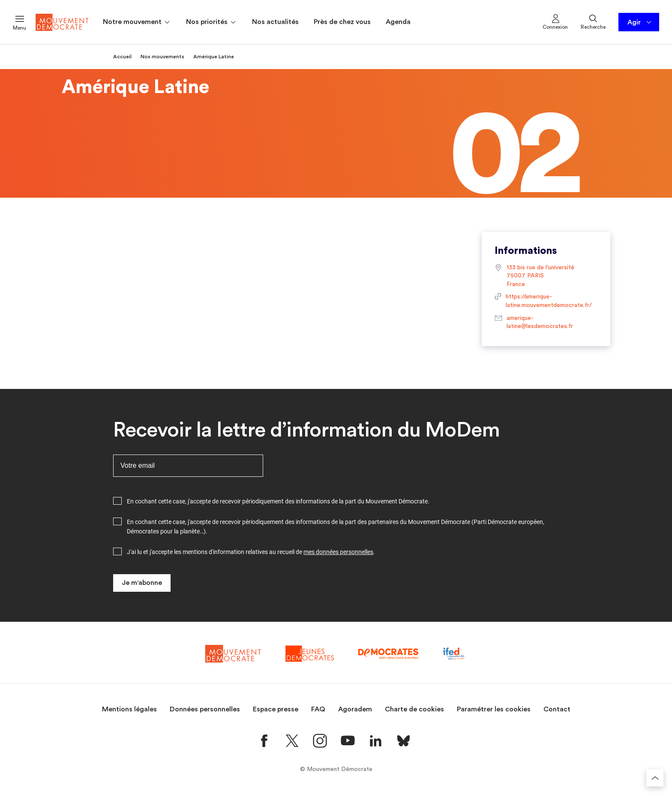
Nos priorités (211, 22)
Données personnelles (205, 709)
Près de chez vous (342, 22)
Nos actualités (275, 22)
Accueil (122, 57)
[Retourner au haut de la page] (655, 778)
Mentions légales (129, 709)
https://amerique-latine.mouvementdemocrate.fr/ (543, 301)
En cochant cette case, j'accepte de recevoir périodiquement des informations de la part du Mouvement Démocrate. (278, 501)
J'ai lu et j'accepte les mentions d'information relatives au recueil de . (251, 552)
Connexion (555, 21)
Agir (640, 22)
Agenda (398, 22)
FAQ (318, 709)
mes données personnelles (338, 552)
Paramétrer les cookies (494, 709)
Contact (557, 709)
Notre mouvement (137, 22)
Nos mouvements (162, 57)
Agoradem (355, 709)
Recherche (593, 21)
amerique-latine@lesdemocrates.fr (534, 323)
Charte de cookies (414, 709)
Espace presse (276, 709)
